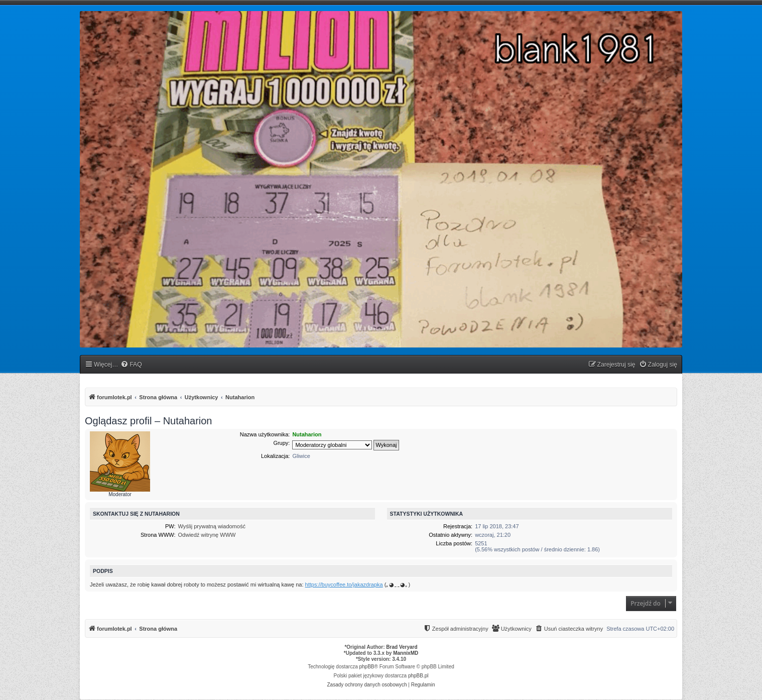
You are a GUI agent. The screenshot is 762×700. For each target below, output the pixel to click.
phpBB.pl (418, 676)
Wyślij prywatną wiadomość (212, 526)
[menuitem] (131, 365)
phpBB (367, 667)
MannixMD (406, 653)
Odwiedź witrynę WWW (207, 535)
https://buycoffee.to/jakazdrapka (344, 585)
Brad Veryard (402, 647)
